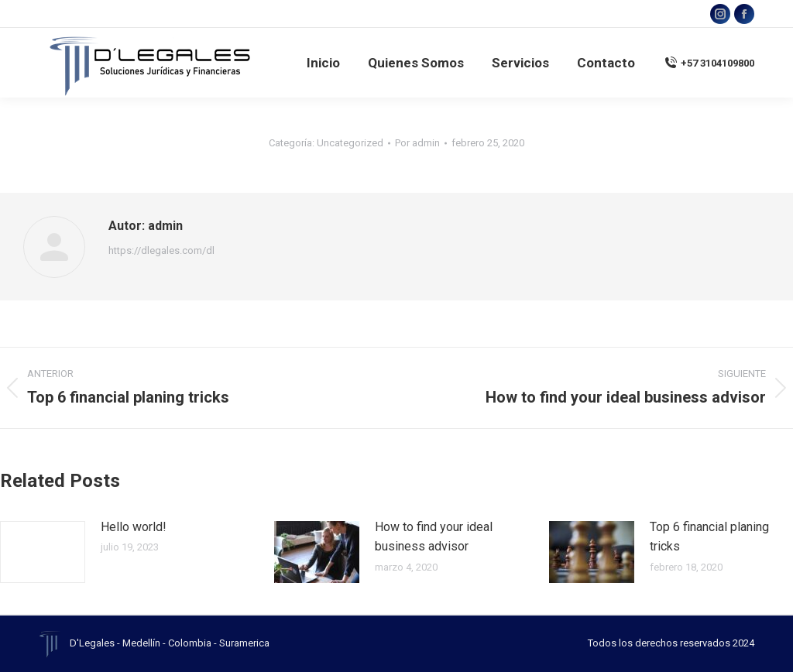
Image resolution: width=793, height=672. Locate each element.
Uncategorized (350, 143)
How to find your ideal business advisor (434, 537)
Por (417, 143)
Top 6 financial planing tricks (709, 537)
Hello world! (134, 527)
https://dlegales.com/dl (161, 250)
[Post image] (43, 552)
